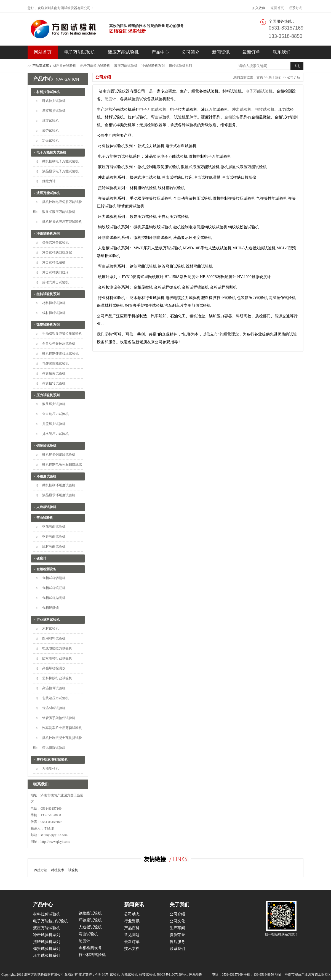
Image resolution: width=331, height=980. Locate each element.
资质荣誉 (177, 935)
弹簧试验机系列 (48, 325)
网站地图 (196, 974)
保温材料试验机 (54, 708)
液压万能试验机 (123, 52)
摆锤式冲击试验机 (55, 242)
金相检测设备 (46, 569)
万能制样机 (50, 768)
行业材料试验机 (48, 620)
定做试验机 (50, 141)
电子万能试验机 (80, 52)
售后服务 (177, 942)
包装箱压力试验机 (55, 698)
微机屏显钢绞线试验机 (59, 455)
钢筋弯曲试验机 (54, 527)
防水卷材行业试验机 (57, 658)
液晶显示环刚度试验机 (59, 495)
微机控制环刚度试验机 (59, 485)
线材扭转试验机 (54, 313)
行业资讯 (132, 921)
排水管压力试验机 (55, 434)
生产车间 (177, 928)
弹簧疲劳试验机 (54, 373)
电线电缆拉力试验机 (57, 648)
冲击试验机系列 (153, 66)
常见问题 (132, 935)
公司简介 (191, 52)
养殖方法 (41, 870)
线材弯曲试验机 (54, 546)
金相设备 (232, 117)
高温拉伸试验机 (54, 688)
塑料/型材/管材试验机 (52, 760)
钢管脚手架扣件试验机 (59, 718)
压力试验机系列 (48, 395)
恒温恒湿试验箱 (54, 748)
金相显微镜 (50, 608)
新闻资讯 (221, 52)
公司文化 (177, 921)
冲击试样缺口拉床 (55, 272)
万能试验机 (157, 109)
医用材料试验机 (54, 638)
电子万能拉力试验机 (95, 66)
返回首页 (277, 8)
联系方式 (295, 8)
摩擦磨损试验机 (54, 111)
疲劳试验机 (50, 131)
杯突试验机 (50, 121)
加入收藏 (259, 8)
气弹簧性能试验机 (55, 363)
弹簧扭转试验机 (54, 383)
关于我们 (275, 77)
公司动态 (132, 914)
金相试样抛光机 (54, 598)
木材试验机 (50, 628)
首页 (260, 77)
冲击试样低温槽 (54, 262)
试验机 (73, 870)
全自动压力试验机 (55, 414)
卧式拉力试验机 (54, 101)
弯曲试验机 (45, 518)
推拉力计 (49, 181)
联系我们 (282, 52)
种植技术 (58, 870)
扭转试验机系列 (180, 66)
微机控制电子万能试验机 (60, 161)
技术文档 (132, 949)
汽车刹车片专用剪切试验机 (62, 728)
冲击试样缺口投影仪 (57, 252)
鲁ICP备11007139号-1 (172, 974)
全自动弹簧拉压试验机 (59, 344)
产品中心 (160, 52)
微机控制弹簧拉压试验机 (60, 353)
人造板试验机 (46, 507)
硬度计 (41, 558)
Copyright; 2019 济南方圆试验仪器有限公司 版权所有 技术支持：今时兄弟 (55, 974)
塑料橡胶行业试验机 (57, 678)
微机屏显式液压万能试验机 (62, 222)
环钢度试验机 (46, 476)
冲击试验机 (242, 109)
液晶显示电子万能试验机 (60, 171)
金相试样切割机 (54, 578)
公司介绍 (294, 77)
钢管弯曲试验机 (54, 537)
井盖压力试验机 (54, 424)
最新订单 (251, 52)
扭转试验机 (265, 109)
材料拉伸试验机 (65, 66)
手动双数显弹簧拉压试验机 (62, 334)
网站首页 (43, 52)
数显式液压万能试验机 (59, 212)
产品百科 (132, 928)
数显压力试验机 (54, 404)
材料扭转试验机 (54, 303)
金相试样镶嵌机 (54, 588)
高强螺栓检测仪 (54, 668)
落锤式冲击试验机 (55, 282)
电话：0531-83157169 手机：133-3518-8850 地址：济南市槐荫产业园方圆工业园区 (271, 974)
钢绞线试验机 (46, 446)
